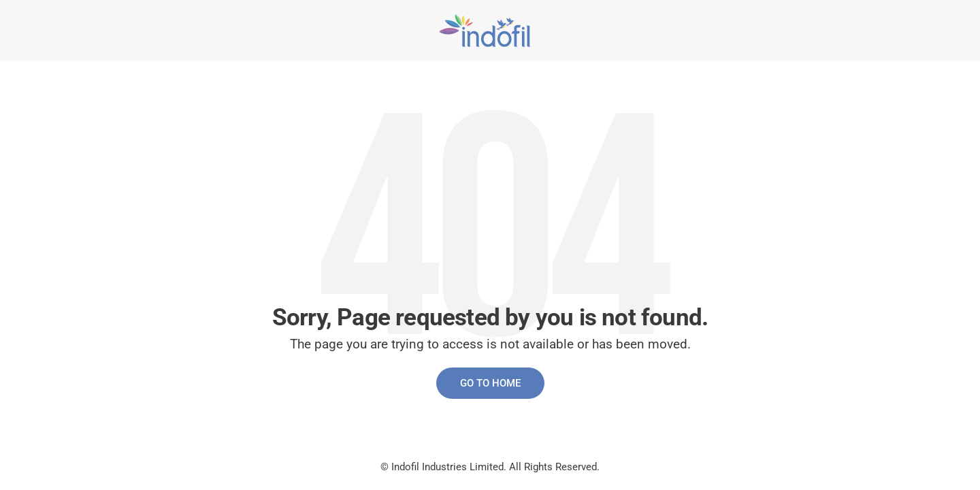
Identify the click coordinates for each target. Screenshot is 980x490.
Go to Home (490, 383)
